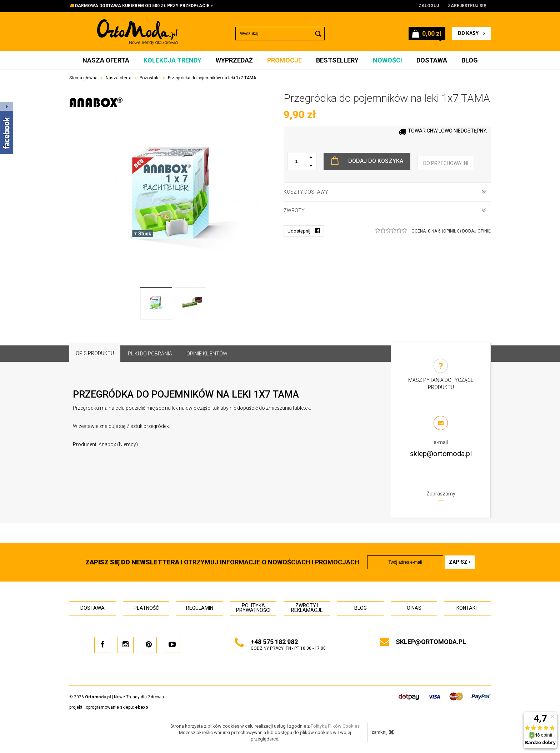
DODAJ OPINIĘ (476, 231)
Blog (470, 60)
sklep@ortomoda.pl (441, 454)
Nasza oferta (106, 60)
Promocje (284, 60)
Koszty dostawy (385, 192)
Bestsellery (337, 60)
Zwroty (385, 210)
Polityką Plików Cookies (335, 726)
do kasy (471, 33)
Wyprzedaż (234, 60)
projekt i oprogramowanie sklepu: (109, 707)
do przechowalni (446, 163)
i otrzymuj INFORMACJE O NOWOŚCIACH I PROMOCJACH (222, 562)
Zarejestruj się (467, 6)
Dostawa (432, 60)
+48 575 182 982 (274, 642)
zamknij (383, 732)
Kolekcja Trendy (172, 60)
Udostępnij (304, 231)
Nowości (387, 60)
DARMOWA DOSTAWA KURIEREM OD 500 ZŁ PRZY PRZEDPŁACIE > (144, 6)
